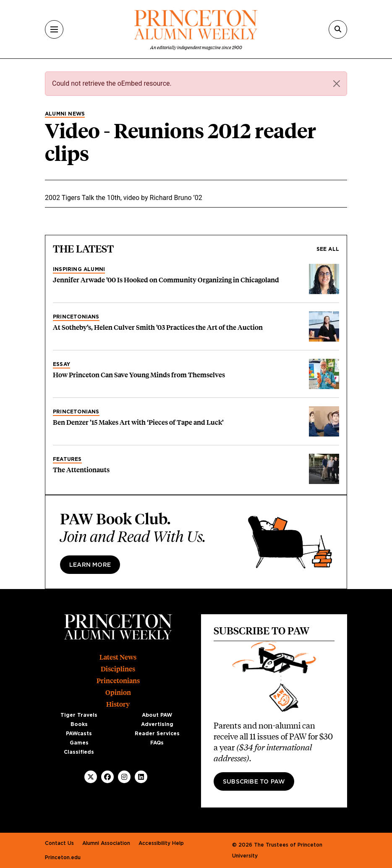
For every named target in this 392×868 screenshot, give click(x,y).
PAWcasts (79, 734)
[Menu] (54, 29)
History (118, 704)
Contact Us (59, 843)
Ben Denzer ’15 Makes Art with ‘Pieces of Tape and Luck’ (138, 422)
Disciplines (118, 669)
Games (79, 743)
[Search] (338, 29)
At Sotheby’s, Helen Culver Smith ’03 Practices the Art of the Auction (158, 327)
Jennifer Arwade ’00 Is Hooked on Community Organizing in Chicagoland (166, 280)
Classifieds (79, 752)
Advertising (157, 724)
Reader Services (157, 734)
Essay (61, 364)
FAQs (157, 743)
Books (79, 724)
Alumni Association (106, 843)
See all (328, 249)
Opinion (118, 693)
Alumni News (65, 114)
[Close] (337, 84)
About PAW (157, 715)
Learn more (90, 565)
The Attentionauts (81, 470)
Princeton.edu (63, 857)
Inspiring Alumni (79, 269)
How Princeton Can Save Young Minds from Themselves (139, 375)
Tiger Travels (79, 715)
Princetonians (76, 317)
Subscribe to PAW (254, 782)
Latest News (118, 657)
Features (67, 459)
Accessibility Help (161, 843)
